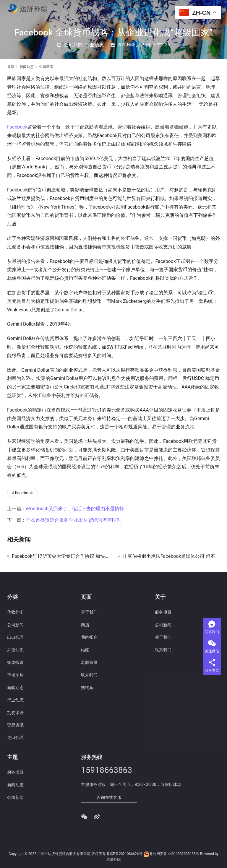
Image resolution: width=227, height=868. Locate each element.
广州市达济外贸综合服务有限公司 (64, 854)
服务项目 (163, 612)
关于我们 (89, 612)
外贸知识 (15, 650)
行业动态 (94, 45)
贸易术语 (15, 713)
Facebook (17, 127)
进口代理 (15, 737)
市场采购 (15, 675)
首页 (11, 67)
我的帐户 (89, 637)
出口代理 (15, 637)
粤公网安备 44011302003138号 (174, 854)
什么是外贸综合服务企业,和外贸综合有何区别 (74, 520)
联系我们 (89, 675)
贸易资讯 (15, 725)
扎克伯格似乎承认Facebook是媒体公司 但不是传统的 (171, 556)
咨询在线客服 (109, 797)
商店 (85, 625)
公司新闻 (73, 45)
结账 (85, 650)
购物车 (87, 687)
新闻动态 (15, 687)
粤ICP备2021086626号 (124, 854)
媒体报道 (15, 662)
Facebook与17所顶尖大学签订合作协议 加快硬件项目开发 (60, 556)
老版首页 (89, 662)
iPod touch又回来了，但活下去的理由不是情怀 (75, 509)
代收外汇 (15, 612)
